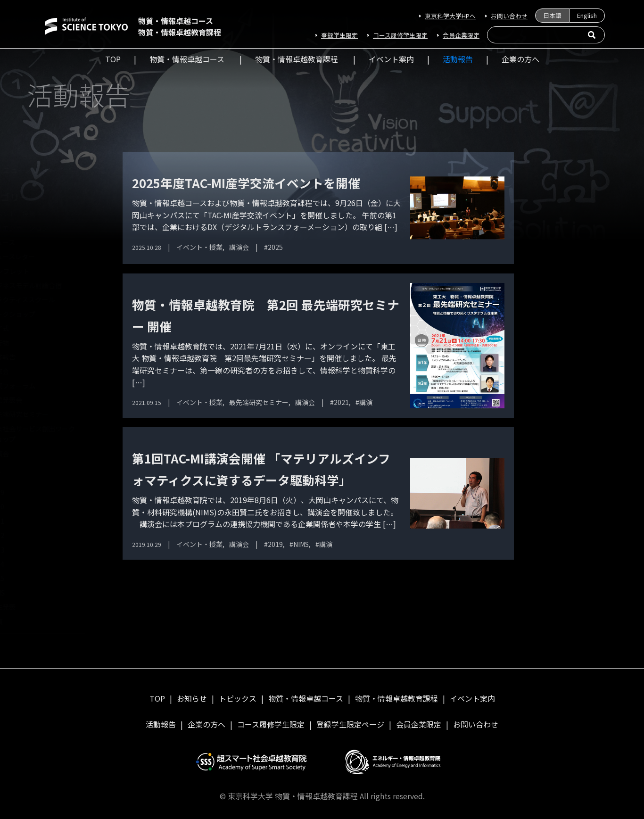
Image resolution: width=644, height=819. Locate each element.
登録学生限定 (339, 35)
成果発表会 (33, 400)
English (587, 15)
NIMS (24, 593)
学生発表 (30, 607)
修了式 (26, 328)
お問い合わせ (509, 16)
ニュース (29, 242)
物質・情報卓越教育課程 (297, 59)
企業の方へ (520, 59)
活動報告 (458, 59)
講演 (23, 621)
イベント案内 (391, 59)
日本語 (552, 15)
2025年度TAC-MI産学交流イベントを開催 (246, 183)
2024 (24, 564)
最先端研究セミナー (46, 414)
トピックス (238, 698)
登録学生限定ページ (350, 724)
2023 (24, 550)
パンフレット (37, 271)
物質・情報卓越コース (187, 59)
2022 (24, 535)
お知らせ (192, 698)
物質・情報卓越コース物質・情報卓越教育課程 (180, 26)
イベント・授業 (40, 214)
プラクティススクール (49, 299)
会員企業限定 (461, 35)
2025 (24, 578)
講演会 (26, 454)
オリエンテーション (46, 228)
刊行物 (26, 343)
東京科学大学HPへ (450, 16)
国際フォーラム (40, 386)
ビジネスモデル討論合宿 (53, 285)
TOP (113, 59)
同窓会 (26, 371)
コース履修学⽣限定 (400, 35)
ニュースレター (56, 170)
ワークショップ (40, 314)
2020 (24, 506)
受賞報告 (30, 357)
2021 (24, 521)
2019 (24, 492)
